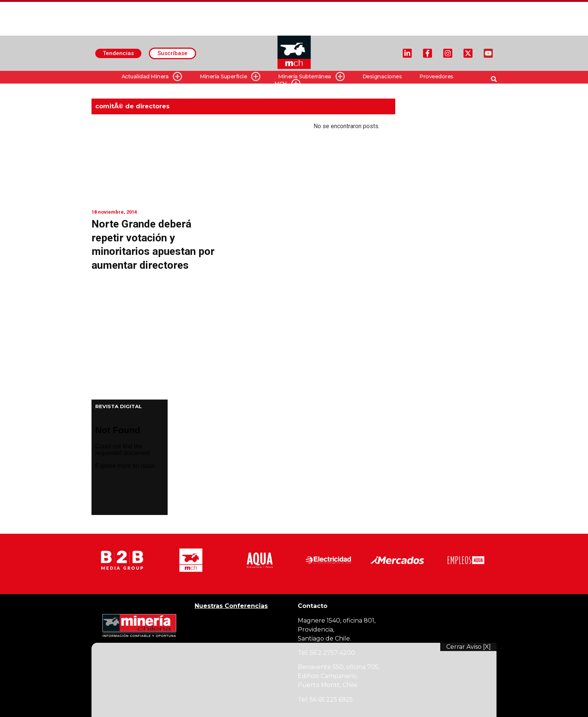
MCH (287, 84)
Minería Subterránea (311, 77)
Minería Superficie (230, 77)
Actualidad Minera (152, 77)
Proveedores (436, 76)
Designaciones (382, 76)
